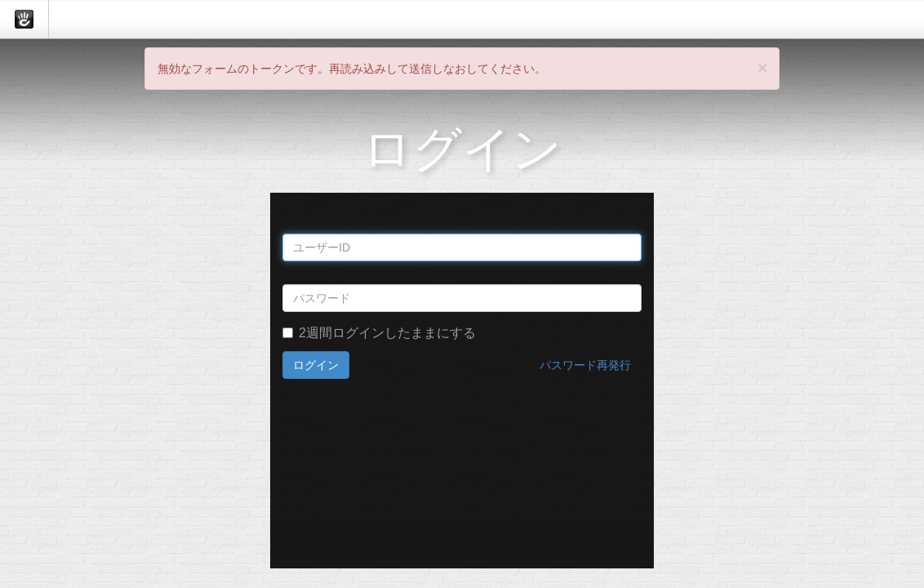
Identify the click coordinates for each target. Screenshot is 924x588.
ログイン (316, 365)
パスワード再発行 (585, 365)
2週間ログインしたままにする (379, 333)
